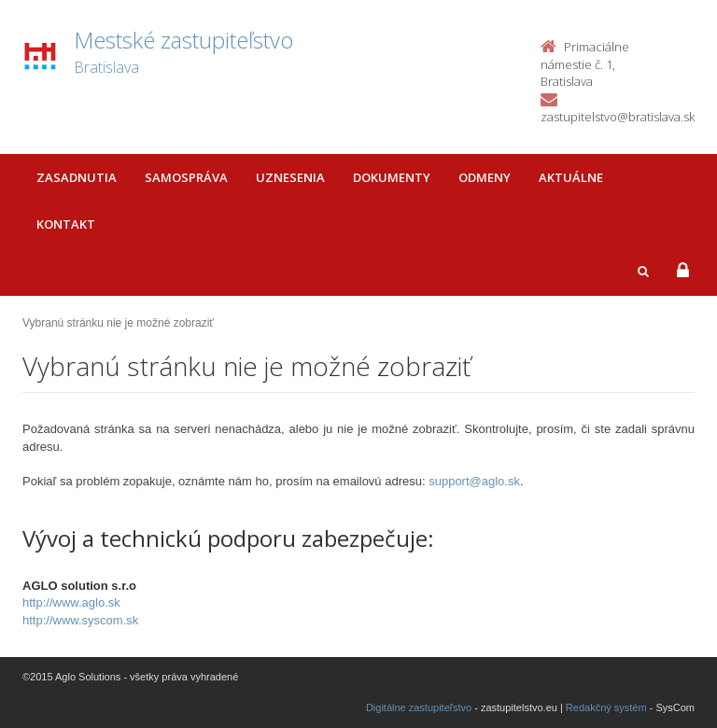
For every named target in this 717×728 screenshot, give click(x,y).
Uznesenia (290, 177)
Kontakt (66, 224)
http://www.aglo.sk (71, 602)
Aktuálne (571, 177)
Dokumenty (392, 177)
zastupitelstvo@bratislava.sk (618, 117)
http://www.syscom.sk (80, 620)
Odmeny (485, 177)
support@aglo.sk (474, 481)
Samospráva (186, 177)
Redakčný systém (606, 707)
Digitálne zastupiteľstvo (419, 707)
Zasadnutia (77, 177)
